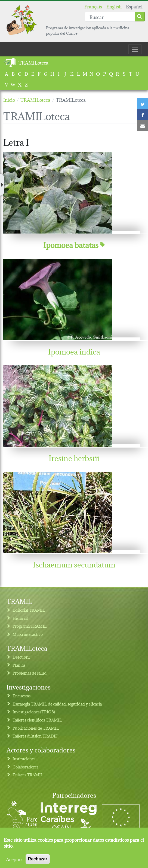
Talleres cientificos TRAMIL (37, 720)
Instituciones (24, 759)
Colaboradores (25, 767)
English (114, 6)
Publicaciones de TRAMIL (36, 728)
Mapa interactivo (28, 634)
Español (134, 6)
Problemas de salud (30, 673)
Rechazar (38, 863)
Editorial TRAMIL (29, 610)
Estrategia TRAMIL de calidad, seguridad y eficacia (57, 704)
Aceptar (14, 863)
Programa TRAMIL (30, 626)
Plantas (19, 665)
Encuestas (21, 696)
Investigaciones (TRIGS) (34, 712)
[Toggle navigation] (135, 49)
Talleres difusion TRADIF (35, 736)
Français (93, 6)
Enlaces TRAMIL (28, 775)
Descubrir (21, 657)
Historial (20, 618)
